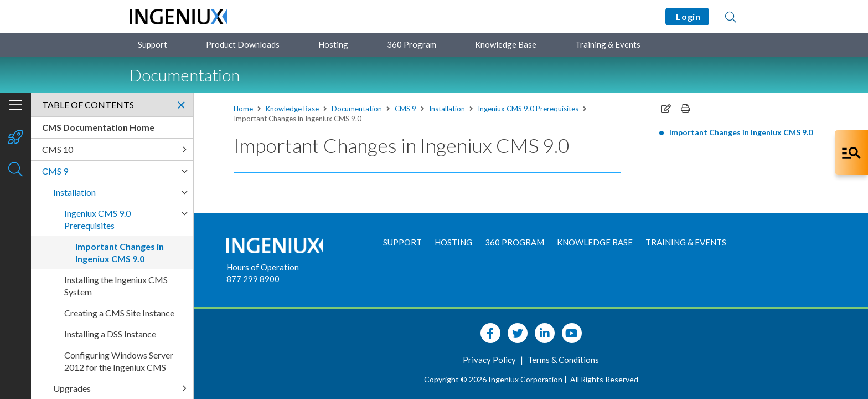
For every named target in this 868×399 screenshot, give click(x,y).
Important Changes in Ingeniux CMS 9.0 (741, 132)
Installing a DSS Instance (110, 334)
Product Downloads (243, 44)
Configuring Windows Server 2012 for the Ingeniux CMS (119, 361)
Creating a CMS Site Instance (119, 313)
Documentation (357, 109)
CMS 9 (405, 109)
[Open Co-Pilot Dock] (851, 152)
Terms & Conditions (563, 360)
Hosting (333, 44)
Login (687, 16)
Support (153, 44)
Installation (447, 109)
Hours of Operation (263, 267)
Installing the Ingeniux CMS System (116, 286)
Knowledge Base (506, 44)
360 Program (412, 44)
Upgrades (72, 388)
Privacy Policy (490, 360)
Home (243, 109)
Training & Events (608, 44)
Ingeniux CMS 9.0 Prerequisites (528, 109)
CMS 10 (58, 149)
